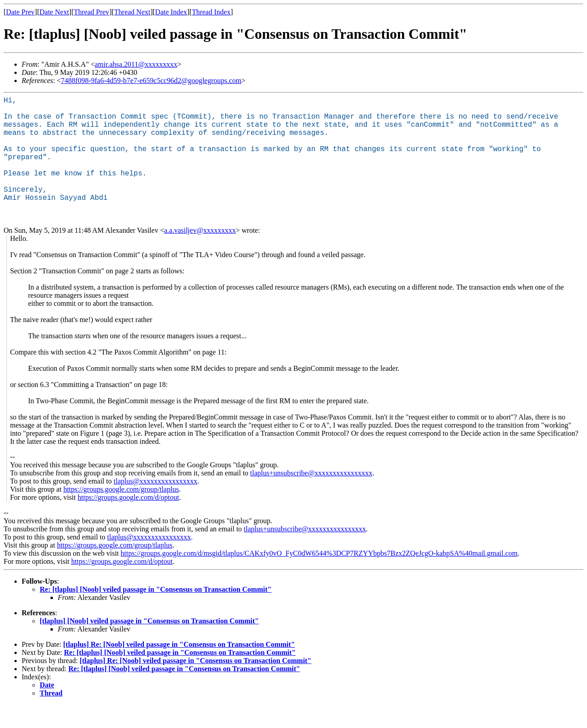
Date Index (171, 12)
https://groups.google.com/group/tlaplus (121, 513)
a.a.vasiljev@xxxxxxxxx (200, 254)
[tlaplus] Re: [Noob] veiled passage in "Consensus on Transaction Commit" (179, 668)
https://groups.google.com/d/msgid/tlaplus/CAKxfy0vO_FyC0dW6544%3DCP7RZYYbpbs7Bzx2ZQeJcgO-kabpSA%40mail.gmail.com (319, 577)
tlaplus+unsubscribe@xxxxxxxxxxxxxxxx (311, 496)
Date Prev (20, 12)
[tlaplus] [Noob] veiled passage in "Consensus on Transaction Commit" (149, 644)
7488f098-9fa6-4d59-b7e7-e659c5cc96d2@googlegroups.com (151, 81)
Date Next (54, 12)
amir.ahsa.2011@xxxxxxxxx (136, 64)
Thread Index (211, 12)
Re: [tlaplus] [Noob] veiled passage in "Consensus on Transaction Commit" (156, 613)
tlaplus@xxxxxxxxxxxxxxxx (155, 505)
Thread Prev (91, 12)
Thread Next (132, 12)
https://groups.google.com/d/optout (128, 521)
